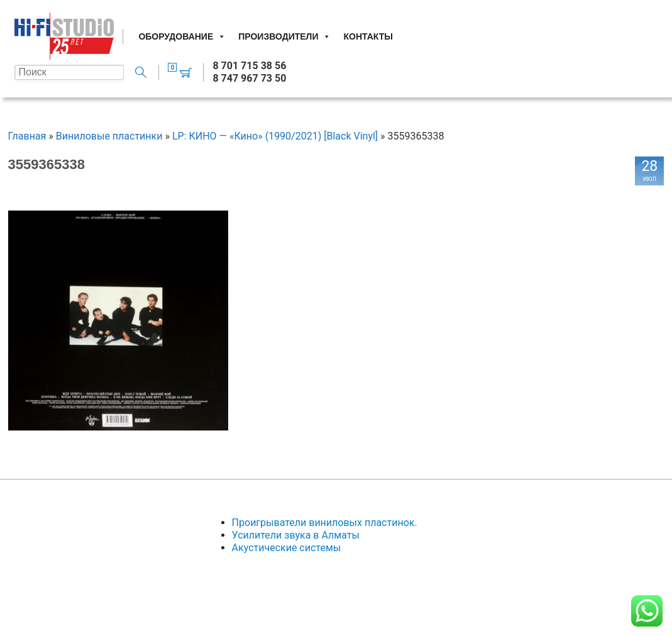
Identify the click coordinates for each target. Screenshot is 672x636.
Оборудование (182, 36)
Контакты (368, 36)
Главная (27, 136)
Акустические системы (287, 548)
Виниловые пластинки (109, 136)
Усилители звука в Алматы (296, 535)
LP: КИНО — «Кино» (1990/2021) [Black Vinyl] (275, 136)
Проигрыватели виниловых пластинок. (325, 523)
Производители (284, 36)
